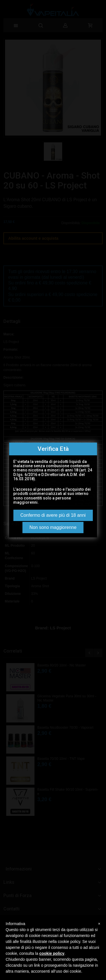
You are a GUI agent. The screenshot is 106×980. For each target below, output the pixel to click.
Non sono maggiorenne (53, 527)
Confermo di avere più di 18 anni (53, 515)
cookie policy (52, 953)
